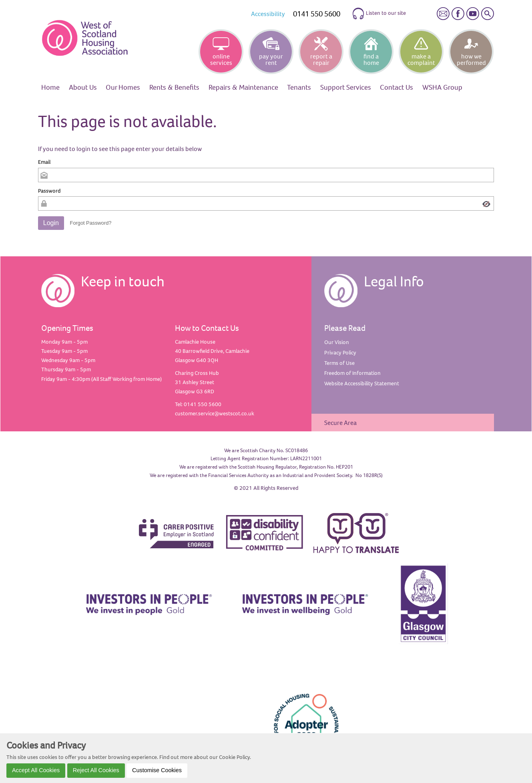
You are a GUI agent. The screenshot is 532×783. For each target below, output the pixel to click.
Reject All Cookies (96, 770)
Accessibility (268, 14)
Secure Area (340, 423)
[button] (51, 223)
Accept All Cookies (36, 770)
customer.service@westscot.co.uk (215, 413)
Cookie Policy (234, 757)
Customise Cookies (157, 770)
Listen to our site (379, 14)
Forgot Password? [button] (91, 223)
